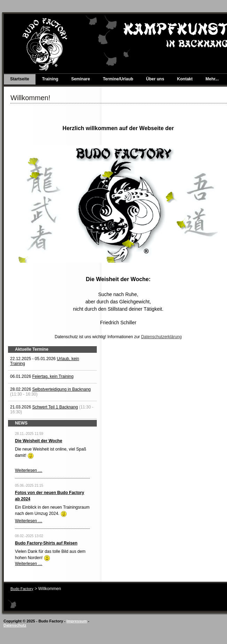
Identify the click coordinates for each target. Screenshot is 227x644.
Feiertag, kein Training (53, 376)
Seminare (80, 79)
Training (50, 79)
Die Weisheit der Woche (39, 441)
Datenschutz (15, 625)
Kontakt (185, 79)
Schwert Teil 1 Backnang (55, 407)
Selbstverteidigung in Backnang (61, 389)
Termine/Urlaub (118, 79)
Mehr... (212, 79)
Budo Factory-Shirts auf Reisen (46, 543)
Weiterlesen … (29, 470)
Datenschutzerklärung (161, 337)
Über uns (155, 79)
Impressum (77, 621)
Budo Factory (22, 589)
